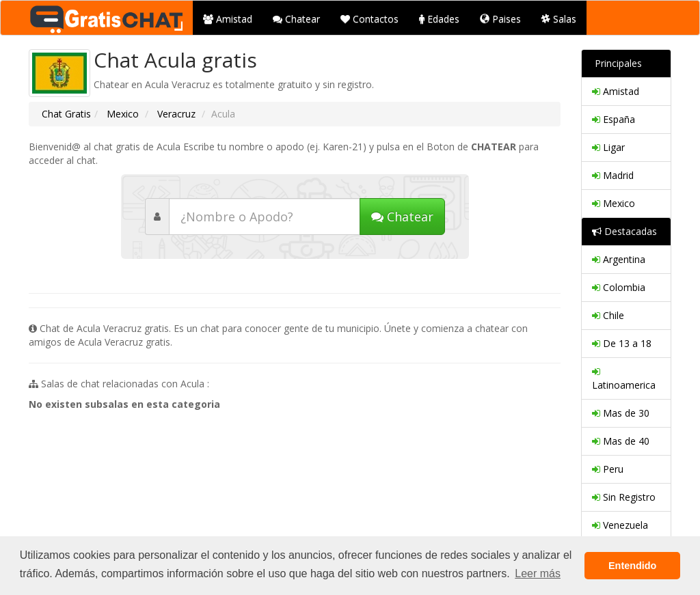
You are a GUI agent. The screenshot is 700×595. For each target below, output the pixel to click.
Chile (608, 315)
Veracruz (175, 114)
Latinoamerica (624, 378)
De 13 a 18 (622, 343)
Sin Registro (624, 497)
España (614, 119)
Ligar (608, 147)
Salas (559, 19)
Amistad (228, 19)
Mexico (121, 114)
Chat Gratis (66, 114)
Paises (500, 19)
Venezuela (620, 525)
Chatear (296, 19)
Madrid (613, 175)
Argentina (619, 259)
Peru (608, 469)
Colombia (619, 287)
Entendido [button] (632, 566)
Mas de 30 (621, 413)
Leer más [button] (538, 573)
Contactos (369, 19)
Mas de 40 (621, 441)
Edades (439, 19)
